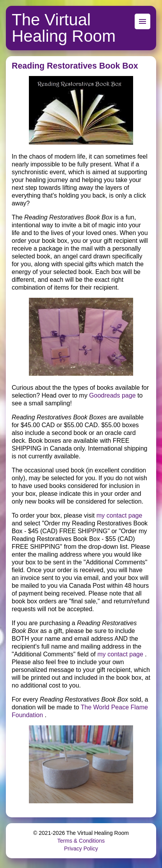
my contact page (119, 515)
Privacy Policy (81, 849)
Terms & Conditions (81, 841)
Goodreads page (112, 395)
